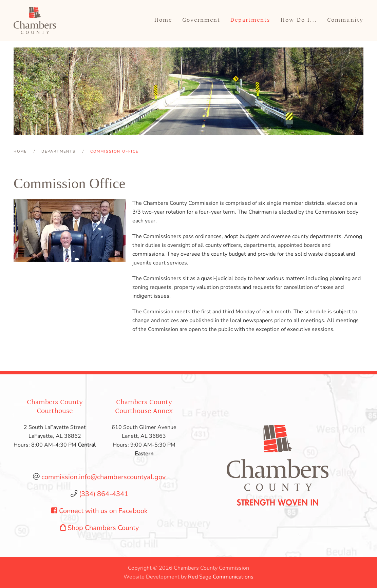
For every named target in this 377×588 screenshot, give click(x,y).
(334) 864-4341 (104, 494)
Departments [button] (250, 20)
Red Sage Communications (221, 577)
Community (345, 20)
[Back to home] (35, 20)
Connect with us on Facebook (99, 511)
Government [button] (201, 20)
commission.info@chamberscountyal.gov (103, 477)
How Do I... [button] (299, 20)
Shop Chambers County (100, 528)
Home (163, 20)
